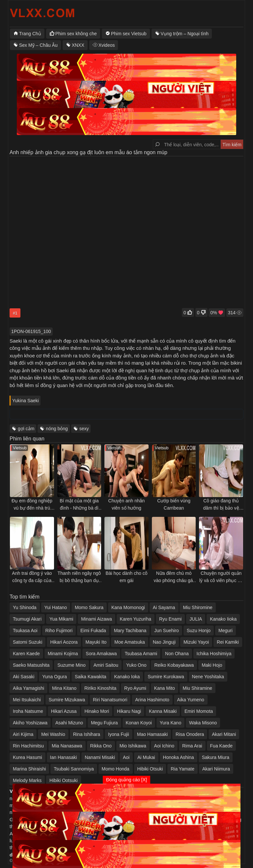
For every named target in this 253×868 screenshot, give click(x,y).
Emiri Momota (199, 711)
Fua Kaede (222, 746)
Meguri (225, 630)
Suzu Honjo (199, 630)
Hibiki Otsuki (150, 769)
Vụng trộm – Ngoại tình (185, 34)
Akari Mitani (224, 734)
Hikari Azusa (64, 711)
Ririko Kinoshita (100, 688)
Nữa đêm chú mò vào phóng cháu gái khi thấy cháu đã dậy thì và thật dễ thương (174, 577)
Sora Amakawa (101, 654)
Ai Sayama (164, 607)
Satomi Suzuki (28, 642)
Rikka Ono (101, 746)
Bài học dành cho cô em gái (126, 577)
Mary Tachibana (130, 630)
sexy (84, 429)
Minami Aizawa (96, 619)
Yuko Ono (136, 665)
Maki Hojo (212, 665)
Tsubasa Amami (141, 654)
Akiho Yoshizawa (30, 723)
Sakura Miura (216, 757)
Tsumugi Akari (27, 619)
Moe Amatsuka (130, 642)
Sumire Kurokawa (166, 677)
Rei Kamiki (228, 642)
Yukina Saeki (26, 401)
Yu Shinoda (25, 607)
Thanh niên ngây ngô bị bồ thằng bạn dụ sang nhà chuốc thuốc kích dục (79, 577)
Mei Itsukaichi (27, 700)
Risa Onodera (190, 734)
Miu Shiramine (197, 688)
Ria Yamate (183, 769)
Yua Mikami (61, 619)
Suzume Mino (71, 665)
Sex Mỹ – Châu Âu (38, 45)
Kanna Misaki (163, 711)
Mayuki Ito (96, 642)
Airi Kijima (23, 734)
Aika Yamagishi (28, 688)
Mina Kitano (64, 688)
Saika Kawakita (91, 677)
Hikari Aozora (64, 642)
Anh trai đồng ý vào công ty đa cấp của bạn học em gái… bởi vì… (32, 577)
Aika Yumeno (191, 700)
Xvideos (107, 45)
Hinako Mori (97, 711)
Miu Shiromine (197, 607)
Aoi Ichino (164, 746)
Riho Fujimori (59, 630)
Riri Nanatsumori (110, 700)
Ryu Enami (170, 619)
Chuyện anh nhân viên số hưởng (127, 504)
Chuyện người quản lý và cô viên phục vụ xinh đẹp (221, 577)
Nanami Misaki (100, 757)
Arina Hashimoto (152, 700)
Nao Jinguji (164, 642)
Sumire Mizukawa (67, 700)
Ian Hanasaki (64, 757)
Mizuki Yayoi (196, 642)
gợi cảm (26, 429)
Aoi (126, 757)
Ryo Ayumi (135, 688)
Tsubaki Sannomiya (74, 769)
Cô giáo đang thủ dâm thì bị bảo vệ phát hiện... (221, 505)
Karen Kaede (26, 654)
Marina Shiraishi (29, 769)
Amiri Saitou (106, 665)
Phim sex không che (76, 34)
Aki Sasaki (24, 677)
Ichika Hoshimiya (214, 654)
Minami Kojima (63, 654)
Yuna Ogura (55, 677)
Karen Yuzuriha (136, 619)
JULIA (196, 619)
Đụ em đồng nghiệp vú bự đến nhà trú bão (32, 505)
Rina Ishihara (87, 734)
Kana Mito (165, 688)
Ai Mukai (146, 757)
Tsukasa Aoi (25, 630)
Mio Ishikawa (133, 746)
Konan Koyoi (139, 723)
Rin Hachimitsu (28, 746)
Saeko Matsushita (31, 665)
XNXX (78, 45)
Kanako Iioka (223, 619)
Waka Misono (203, 723)
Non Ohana (177, 654)
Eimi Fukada (93, 630)
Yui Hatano (56, 607)
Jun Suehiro (167, 630)
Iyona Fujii (119, 734)
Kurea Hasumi (28, 757)
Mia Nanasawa (67, 746)
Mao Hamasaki (152, 734)
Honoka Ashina (179, 757)
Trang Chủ (30, 34)
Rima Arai (192, 746)
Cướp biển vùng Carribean (174, 504)
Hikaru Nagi (129, 711)
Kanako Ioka (127, 677)
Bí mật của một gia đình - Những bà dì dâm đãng (79, 505)
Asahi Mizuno (69, 723)
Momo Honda (116, 769)
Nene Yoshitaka (208, 677)
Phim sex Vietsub (129, 34)
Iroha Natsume (28, 711)
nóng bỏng (57, 429)
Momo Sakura (89, 607)
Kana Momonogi (128, 607)
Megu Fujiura (104, 723)
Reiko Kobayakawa (174, 665)
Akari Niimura (216, 769)
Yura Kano (170, 723)
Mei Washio (53, 734)
